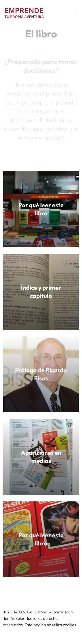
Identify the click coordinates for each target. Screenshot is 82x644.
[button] (73, 13)
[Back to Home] (24, 13)
